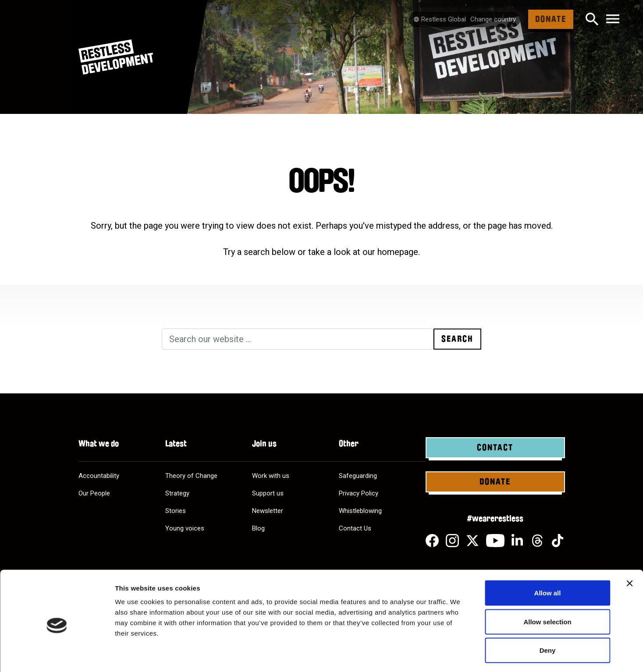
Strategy (177, 493)
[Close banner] (629, 548)
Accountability (99, 476)
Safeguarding (358, 476)
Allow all (548, 557)
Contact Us (355, 528)
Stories (176, 511)
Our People (94, 493)
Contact (495, 448)
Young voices (185, 528)
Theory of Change (191, 476)
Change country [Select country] (493, 19)
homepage (398, 252)
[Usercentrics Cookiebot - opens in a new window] (57, 655)
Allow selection (547, 586)
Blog (258, 528)
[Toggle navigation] (613, 19)
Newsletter (268, 511)
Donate (551, 19)
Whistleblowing (360, 511)
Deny (548, 614)
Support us (268, 493)
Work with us (271, 476)
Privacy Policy (359, 493)
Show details (460, 655)
